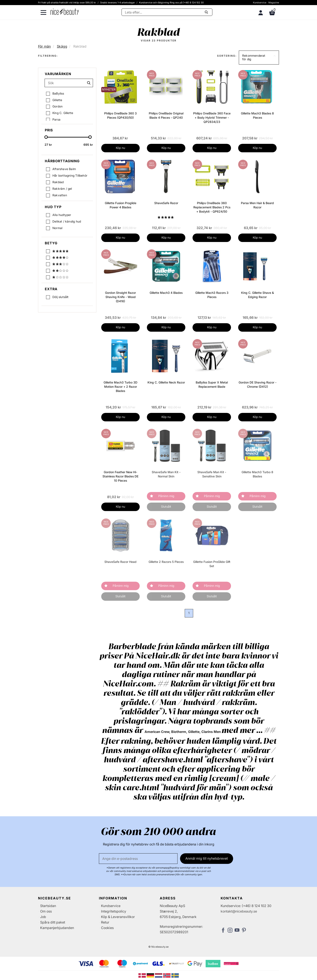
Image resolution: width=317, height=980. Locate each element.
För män (44, 46)
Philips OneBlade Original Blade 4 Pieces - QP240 (166, 115)
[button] (259, 58)
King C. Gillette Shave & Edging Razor (258, 295)
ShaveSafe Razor (166, 203)
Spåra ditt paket (53, 922)
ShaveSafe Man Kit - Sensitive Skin (212, 474)
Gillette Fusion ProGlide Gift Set (212, 564)
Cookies (107, 928)
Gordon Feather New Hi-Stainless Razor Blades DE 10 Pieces (120, 476)
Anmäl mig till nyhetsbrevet (207, 858)
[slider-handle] (46, 137)
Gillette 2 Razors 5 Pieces (166, 562)
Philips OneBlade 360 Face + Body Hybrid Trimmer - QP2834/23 (212, 118)
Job (43, 917)
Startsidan (48, 906)
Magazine (274, 3)
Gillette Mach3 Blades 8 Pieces (257, 115)
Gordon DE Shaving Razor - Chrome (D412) (258, 384)
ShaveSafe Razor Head (120, 562)
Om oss (46, 911)
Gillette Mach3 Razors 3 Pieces (212, 295)
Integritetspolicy (114, 911)
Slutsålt (166, 506)
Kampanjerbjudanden (57, 928)
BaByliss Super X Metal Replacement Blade (212, 384)
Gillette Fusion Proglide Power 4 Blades (121, 205)
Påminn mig (166, 496)
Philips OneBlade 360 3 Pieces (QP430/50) (120, 115)
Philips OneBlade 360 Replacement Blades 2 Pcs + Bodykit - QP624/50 (212, 207)
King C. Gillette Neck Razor (166, 382)
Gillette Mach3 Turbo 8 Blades (257, 474)
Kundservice (260, 3)
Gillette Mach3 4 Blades (166, 293)
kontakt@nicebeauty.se (239, 911)
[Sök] (167, 12)
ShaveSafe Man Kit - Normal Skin (166, 474)
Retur (105, 922)
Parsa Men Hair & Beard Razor (257, 205)
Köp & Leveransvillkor (118, 917)
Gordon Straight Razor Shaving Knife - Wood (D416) (120, 297)
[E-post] (138, 859)
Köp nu (120, 148)
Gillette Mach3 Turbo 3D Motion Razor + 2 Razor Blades (120, 387)
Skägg (62, 46)
